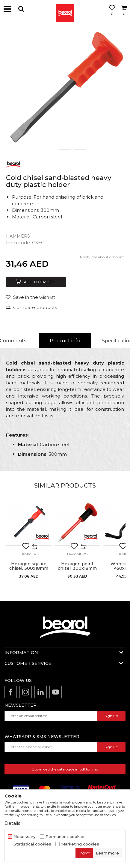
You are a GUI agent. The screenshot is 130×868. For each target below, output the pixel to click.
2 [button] (65, 149)
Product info (65, 341)
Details (12, 823)
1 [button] (50, 149)
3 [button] (80, 149)
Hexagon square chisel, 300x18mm (29, 566)
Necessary (25, 837)
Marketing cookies (80, 844)
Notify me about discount (102, 257)
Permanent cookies (66, 837)
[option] (65, 91)
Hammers (18, 236)
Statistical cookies (32, 844)
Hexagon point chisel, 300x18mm (77, 566)
